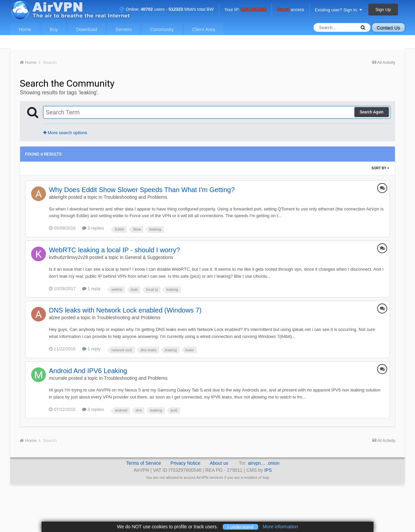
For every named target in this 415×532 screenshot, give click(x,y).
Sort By (380, 168)
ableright (58, 197)
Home (25, 29)
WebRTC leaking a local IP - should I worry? (114, 250)
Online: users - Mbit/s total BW (166, 9)
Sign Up (383, 10)
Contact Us (388, 28)
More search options (65, 133)
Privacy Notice (185, 463)
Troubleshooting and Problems (135, 197)
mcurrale (58, 378)
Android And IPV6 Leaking (88, 371)
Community (162, 29)
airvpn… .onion (264, 463)
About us (219, 463)
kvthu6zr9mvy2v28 (68, 257)
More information (281, 527)
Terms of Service (143, 463)
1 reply (91, 289)
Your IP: (245, 10)
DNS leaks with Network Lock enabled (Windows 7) (125, 310)
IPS (268, 470)
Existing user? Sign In (338, 10)
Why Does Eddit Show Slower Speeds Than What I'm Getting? (142, 190)
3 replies (93, 228)
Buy (54, 29)
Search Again (372, 112)
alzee (54, 318)
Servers (124, 29)
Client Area (204, 29)
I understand (240, 527)
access (291, 10)
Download (86, 29)
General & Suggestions (149, 257)
